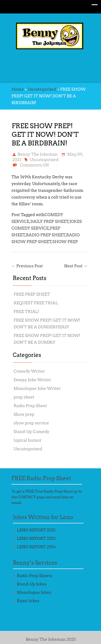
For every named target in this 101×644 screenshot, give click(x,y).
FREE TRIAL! (27, 312)
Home (18, 89)
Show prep (24, 414)
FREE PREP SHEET (32, 294)
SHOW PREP (65, 242)
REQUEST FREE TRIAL (36, 303)
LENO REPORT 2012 (36, 530)
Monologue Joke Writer (37, 389)
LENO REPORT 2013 (36, 539)
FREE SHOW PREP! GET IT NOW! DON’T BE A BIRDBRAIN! (45, 134)
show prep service (31, 423)
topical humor (28, 440)
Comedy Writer (29, 371)
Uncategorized (42, 89)
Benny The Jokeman (38, 154)
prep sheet (24, 397)
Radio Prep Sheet (30, 406)
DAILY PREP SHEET (50, 222)
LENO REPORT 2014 (36, 547)
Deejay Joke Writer (33, 380)
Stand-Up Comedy (32, 432)
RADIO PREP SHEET (46, 235)
